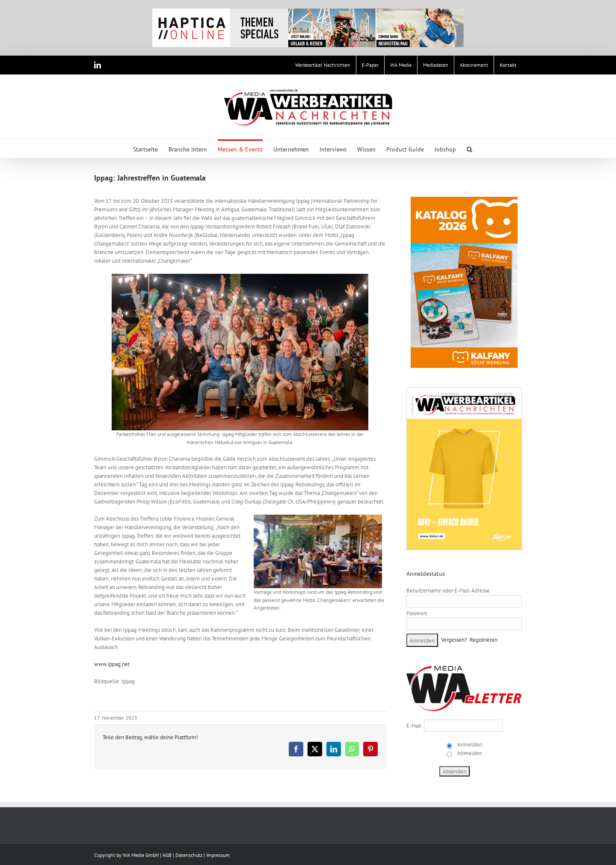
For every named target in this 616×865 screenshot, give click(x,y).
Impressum (218, 855)
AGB (167, 855)
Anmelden (469, 745)
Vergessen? (454, 640)
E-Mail (414, 726)
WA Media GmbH (141, 855)
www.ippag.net (112, 664)
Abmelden (469, 753)
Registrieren (484, 640)
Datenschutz (189, 855)
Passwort (417, 613)
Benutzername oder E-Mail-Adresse (448, 591)
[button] (469, 149)
